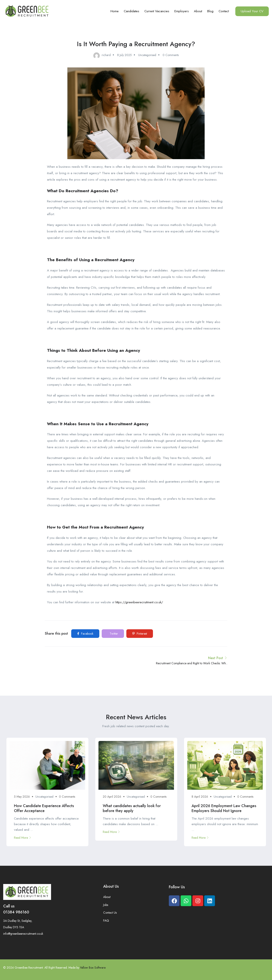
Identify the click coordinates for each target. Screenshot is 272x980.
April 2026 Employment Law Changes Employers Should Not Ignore (224, 808)
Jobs (106, 905)
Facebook (85, 634)
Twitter (113, 634)
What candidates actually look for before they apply (132, 808)
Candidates (131, 11)
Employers (182, 11)
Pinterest (140, 634)
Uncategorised (147, 55)
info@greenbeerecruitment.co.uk (23, 934)
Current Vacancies (157, 11)
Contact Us (110, 913)
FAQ (106, 921)
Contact (224, 11)
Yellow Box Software (93, 968)
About (198, 11)
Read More (23, 838)
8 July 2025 (124, 55)
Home (115, 11)
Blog (210, 11)
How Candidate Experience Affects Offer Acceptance (44, 808)
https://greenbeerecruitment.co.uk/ (139, 602)
